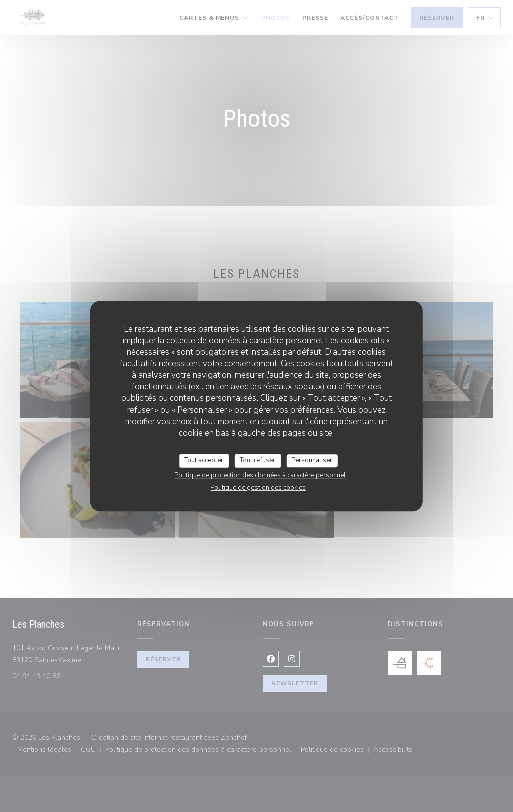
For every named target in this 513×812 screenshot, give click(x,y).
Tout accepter (204, 460)
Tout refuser (258, 460)
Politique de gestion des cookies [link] (258, 488)
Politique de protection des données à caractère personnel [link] (260, 475)
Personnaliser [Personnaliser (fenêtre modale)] (312, 460)
